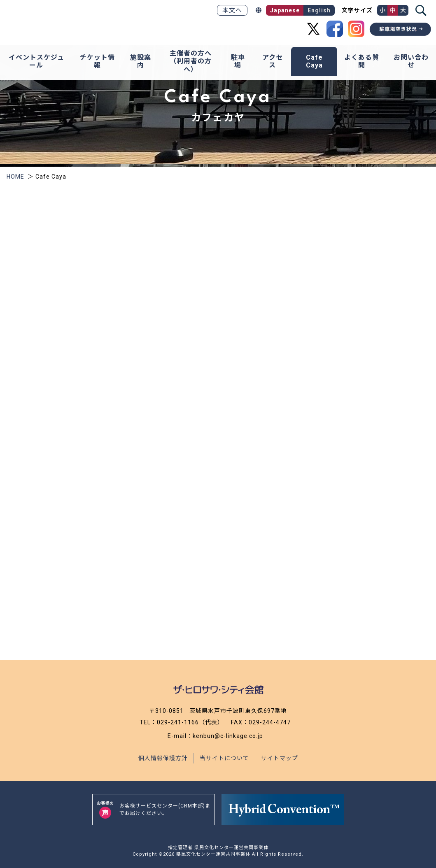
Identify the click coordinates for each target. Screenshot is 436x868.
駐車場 (238, 61)
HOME (15, 177)
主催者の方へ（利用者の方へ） (191, 61)
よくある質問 (362, 61)
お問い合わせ (411, 61)
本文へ (232, 10)
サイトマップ (280, 758)
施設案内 (141, 61)
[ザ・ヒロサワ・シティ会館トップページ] (67, 19)
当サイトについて (224, 758)
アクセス (273, 61)
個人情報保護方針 (163, 758)
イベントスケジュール (36, 61)
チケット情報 (97, 61)
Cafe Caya (314, 61)
